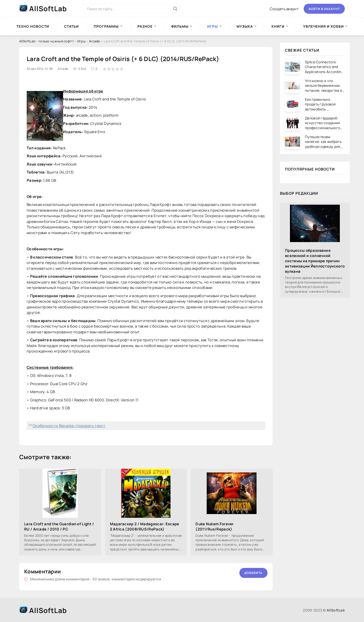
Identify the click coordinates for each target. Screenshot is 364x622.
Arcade (95, 41)
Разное (145, 26)
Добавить (253, 573)
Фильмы (180, 26)
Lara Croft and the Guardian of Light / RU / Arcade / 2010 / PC (59, 527)
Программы (106, 26)
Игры (81, 41)
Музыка (245, 26)
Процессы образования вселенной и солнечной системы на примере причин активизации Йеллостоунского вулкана (315, 261)
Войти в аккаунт (324, 9)
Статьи (71, 26)
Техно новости (33, 26)
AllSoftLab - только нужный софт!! (46, 41)
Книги (278, 26)
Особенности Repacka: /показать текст (69, 426)
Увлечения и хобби (323, 26)
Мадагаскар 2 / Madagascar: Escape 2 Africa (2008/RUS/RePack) (145, 527)
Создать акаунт (284, 9)
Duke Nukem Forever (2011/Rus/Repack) (215, 527)
